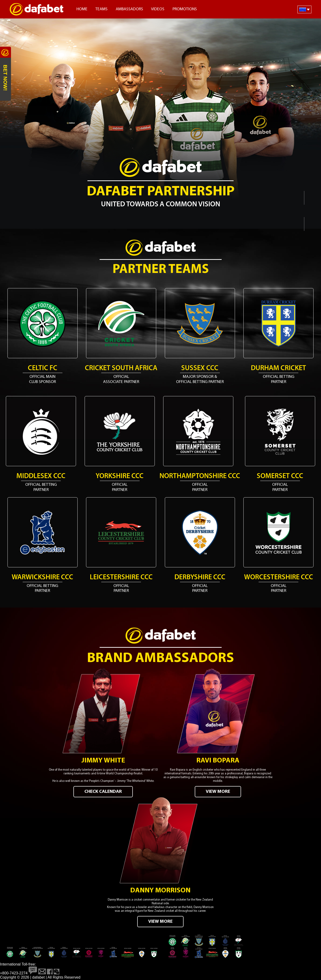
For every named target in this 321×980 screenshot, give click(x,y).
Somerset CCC (280, 476)
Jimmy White (103, 761)
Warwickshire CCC (42, 578)
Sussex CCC (200, 368)
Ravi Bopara (218, 761)
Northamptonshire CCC (200, 476)
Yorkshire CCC (120, 476)
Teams (101, 9)
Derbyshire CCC (200, 578)
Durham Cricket (278, 368)
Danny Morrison (160, 891)
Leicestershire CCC (121, 578)
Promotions (185, 9)
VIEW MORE (218, 792)
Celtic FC (43, 368)
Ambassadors (129, 9)
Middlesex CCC (41, 476)
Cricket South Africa (121, 368)
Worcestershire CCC (279, 578)
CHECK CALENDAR (103, 792)
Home (82, 9)
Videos (158, 9)
